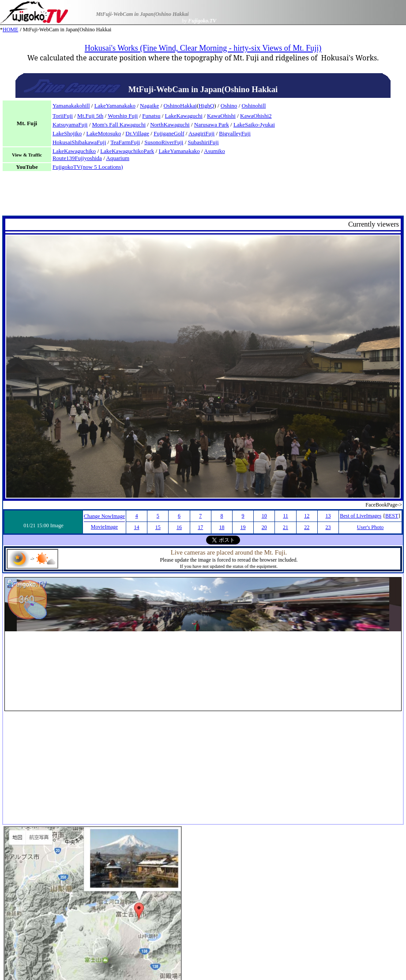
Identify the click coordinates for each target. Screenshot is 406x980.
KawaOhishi (221, 116)
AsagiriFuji (201, 133)
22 (307, 527)
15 (158, 527)
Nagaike (149, 106)
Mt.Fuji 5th (90, 116)
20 (264, 527)
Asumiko (214, 151)
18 (222, 527)
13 (328, 516)
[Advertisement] (203, 196)
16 (179, 527)
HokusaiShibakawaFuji (79, 142)
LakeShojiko (67, 133)
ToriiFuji (63, 116)
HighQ (206, 106)
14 (137, 527)
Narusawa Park (212, 125)
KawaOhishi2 (256, 116)
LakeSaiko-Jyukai (254, 125)
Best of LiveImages (361, 516)
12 (307, 516)
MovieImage (104, 527)
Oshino (229, 106)
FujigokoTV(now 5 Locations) (88, 167)
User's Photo (370, 527)
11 (286, 516)
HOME (10, 30)
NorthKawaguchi (170, 125)
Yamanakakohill (71, 106)
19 (243, 527)
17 (200, 527)
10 (264, 516)
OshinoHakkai (180, 106)
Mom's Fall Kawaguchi (119, 125)
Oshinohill (254, 106)
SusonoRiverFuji (164, 142)
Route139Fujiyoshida (77, 158)
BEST (392, 516)
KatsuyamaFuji (70, 125)
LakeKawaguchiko (74, 151)
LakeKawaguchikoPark (127, 151)
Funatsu (151, 116)
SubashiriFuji (203, 142)
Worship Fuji (123, 116)
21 (286, 527)
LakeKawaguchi (184, 116)
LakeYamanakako (115, 106)
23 (328, 527)
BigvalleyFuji (235, 133)
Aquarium (118, 158)
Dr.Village (137, 133)
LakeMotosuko (104, 133)
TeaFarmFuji (125, 142)
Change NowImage (104, 516)
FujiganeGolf (169, 133)
